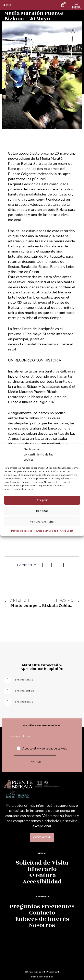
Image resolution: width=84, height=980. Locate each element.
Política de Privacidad (46, 531)
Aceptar (42, 500)
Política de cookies (22, 531)
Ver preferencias (42, 522)
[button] (42, 565)
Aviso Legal (66, 531)
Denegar (42, 511)
